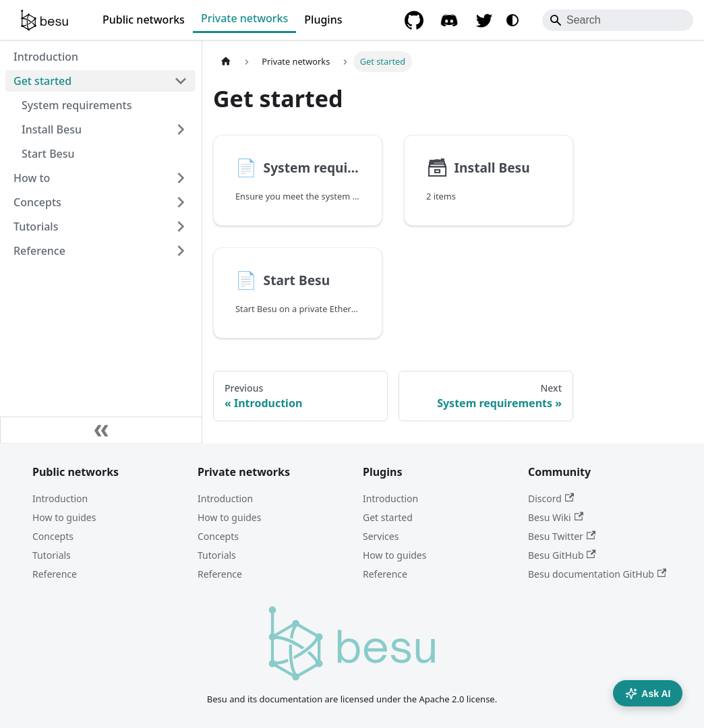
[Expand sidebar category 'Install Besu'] (181, 129)
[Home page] (226, 62)
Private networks (244, 18)
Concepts (53, 536)
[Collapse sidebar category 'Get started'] (181, 81)
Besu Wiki (556, 517)
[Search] (618, 20)
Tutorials (52, 555)
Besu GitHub (562, 555)
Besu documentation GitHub (597, 574)
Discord (551, 498)
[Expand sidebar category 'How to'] (181, 178)
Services (381, 536)
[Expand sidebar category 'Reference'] (181, 251)
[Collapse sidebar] (101, 430)
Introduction (60, 498)
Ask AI (648, 694)
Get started (388, 517)
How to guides (64, 517)
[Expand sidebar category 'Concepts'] (181, 202)
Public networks (144, 20)
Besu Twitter (562, 536)
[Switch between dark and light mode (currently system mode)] (512, 20)
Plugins (323, 20)
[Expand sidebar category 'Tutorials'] (181, 226)
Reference (55, 574)
